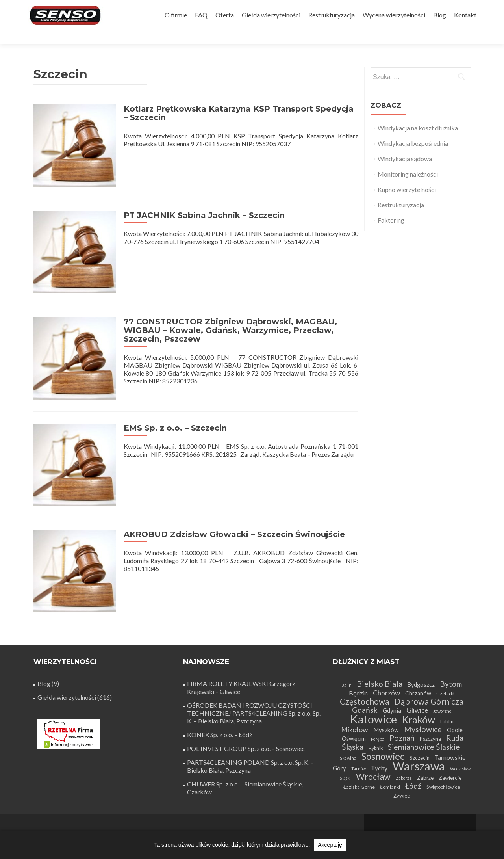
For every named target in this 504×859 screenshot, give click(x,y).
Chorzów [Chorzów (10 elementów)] (386, 662)
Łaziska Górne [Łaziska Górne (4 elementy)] (359, 756)
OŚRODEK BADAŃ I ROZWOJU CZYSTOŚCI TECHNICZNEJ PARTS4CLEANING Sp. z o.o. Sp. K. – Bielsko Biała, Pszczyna (254, 682)
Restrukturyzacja (332, 15)
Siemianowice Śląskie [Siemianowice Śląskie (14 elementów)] (424, 716)
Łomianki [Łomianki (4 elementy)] (390, 756)
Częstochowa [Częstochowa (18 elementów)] (364, 670)
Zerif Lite (388, 821)
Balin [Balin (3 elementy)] (346, 654)
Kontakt (465, 15)
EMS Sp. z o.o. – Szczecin (172, 403)
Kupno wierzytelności (407, 176)
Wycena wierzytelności (394, 15)
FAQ (201, 15)
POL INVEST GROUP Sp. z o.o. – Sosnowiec (246, 717)
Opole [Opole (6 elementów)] (455, 699)
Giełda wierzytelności (271, 15)
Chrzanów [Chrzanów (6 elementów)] (418, 662)
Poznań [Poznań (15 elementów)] (402, 707)
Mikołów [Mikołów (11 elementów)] (355, 698)
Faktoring (391, 206)
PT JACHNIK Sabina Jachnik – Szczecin (201, 198)
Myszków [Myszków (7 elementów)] (386, 699)
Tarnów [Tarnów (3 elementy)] (359, 737)
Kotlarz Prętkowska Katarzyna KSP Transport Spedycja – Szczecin (238, 99)
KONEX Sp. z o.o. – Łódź (220, 704)
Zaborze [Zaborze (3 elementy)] (404, 747)
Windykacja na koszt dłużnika (418, 114)
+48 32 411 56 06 (308, 828)
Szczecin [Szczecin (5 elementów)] (420, 727)
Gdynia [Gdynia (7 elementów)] (392, 679)
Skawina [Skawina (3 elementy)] (348, 727)
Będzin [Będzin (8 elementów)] (358, 662)
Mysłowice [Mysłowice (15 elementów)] (423, 698)
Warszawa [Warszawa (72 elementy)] (419, 735)
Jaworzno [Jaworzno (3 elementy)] (442, 680)
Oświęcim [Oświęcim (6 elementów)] (354, 707)
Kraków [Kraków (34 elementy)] (419, 689)
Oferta (225, 15)
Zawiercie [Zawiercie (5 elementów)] (450, 747)
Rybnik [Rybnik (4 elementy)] (376, 717)
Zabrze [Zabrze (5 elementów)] (425, 747)
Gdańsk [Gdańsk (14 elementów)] (365, 679)
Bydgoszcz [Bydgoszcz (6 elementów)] (421, 654)
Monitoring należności (408, 160)
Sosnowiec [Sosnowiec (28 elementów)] (383, 725)
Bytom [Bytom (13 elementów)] (451, 653)
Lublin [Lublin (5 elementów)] (447, 690)
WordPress (450, 821)
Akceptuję (330, 845)
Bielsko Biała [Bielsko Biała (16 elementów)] (380, 653)
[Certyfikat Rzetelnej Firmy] (69, 702)
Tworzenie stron (421, 813)
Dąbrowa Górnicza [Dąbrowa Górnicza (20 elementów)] (429, 670)
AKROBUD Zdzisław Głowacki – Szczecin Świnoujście (231, 506)
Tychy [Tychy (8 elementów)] (379, 737)
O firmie (176, 15)
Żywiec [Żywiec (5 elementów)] (402, 764)
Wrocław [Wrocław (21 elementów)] (373, 746)
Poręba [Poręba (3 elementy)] (378, 708)
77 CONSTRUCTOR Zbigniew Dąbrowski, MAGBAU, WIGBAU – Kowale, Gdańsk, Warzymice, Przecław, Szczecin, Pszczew (227, 309)
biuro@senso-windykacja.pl (196, 827)
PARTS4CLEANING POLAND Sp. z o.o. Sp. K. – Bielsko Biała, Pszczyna (250, 735)
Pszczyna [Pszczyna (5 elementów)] (430, 708)
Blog (440, 15)
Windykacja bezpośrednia (413, 129)
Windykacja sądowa (405, 145)
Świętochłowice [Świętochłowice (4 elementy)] (443, 756)
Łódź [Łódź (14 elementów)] (413, 755)
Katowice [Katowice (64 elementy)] (373, 688)
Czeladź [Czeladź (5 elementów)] (445, 662)
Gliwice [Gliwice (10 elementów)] (417, 679)
